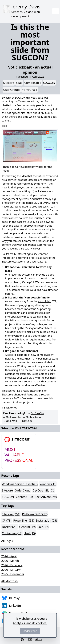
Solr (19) (43, 527)
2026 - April (9, 556)
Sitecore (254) (11, 514)
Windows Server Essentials (20, 484)
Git (47, 490)
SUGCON (49, 83)
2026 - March (10, 561)
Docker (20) (10, 527)
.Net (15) (30, 533)
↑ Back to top (10, 408)
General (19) (27, 527)
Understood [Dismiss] (30, 631)
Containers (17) (12, 533)
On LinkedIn (13, 417)
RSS (30, 639)
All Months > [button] (10, 581)
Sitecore (9, 83)
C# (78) (7, 520)
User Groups (12, 90)
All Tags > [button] (8, 541)
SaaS (19, 83)
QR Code (27, 421)
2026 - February (12, 565)
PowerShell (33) (24, 520)
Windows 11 (48, 484)
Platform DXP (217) (35, 514)
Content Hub (24, 497)
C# (53, 490)
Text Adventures (46, 497)
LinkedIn (15, 606)
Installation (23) (46, 520)
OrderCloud (23, 490)
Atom (39, 639)
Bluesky (14, 598)
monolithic (44, 301)
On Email (11, 421)
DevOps (38, 490)
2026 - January (11, 570)
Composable (33, 83)
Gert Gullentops (25, 167)
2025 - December (13, 574)
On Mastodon (34, 417)
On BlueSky (37, 413)
